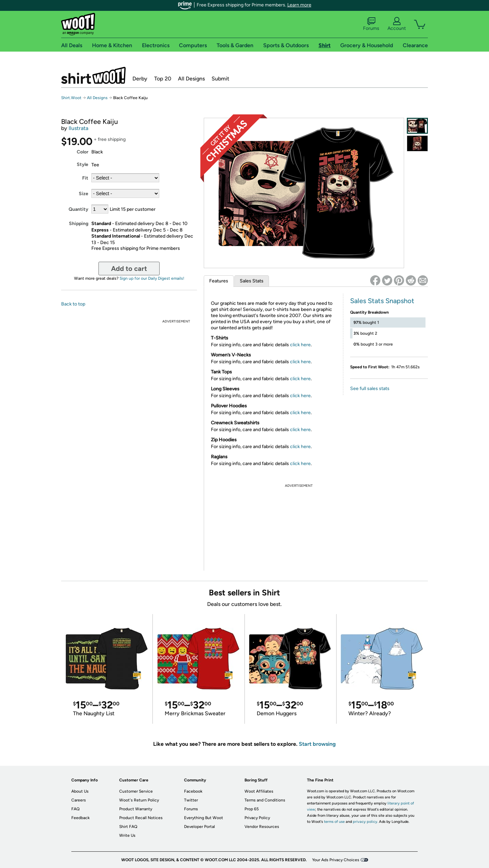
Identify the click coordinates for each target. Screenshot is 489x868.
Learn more (299, 5)
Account (397, 24)
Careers (79, 800)
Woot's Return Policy (139, 800)
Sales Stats (252, 281)
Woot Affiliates (259, 791)
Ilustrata (78, 128)
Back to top (73, 304)
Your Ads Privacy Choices (336, 860)
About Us (80, 791)
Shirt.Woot (93, 75)
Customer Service (136, 791)
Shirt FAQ (128, 827)
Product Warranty (136, 809)
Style (83, 164)
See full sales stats (370, 389)
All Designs (191, 79)
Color (83, 152)
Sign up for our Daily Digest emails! (152, 278)
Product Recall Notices (141, 818)
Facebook (193, 791)
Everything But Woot (204, 818)
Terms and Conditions (265, 800)
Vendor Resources (262, 827)
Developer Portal (200, 827)
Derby (140, 79)
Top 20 (163, 79)
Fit (85, 178)
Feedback (80, 818)
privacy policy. (365, 822)
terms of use (334, 822)
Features (219, 281)
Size (84, 194)
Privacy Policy (257, 818)
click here (300, 345)
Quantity (78, 209)
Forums (371, 24)
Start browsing (317, 744)
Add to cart (129, 269)
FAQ (75, 809)
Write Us (127, 835)
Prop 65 (252, 809)
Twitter (191, 800)
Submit (220, 79)
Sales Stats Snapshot (382, 301)
